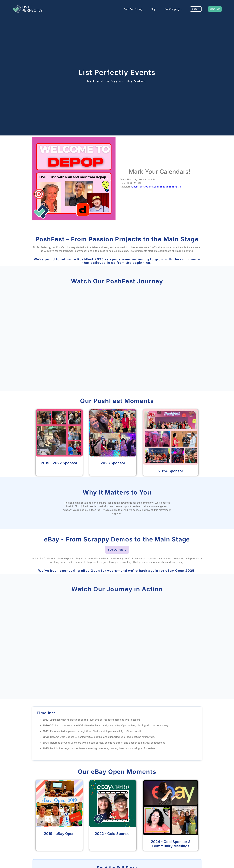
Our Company (169, 9)
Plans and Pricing (128, 9)
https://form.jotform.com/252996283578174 (156, 187)
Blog (149, 9)
